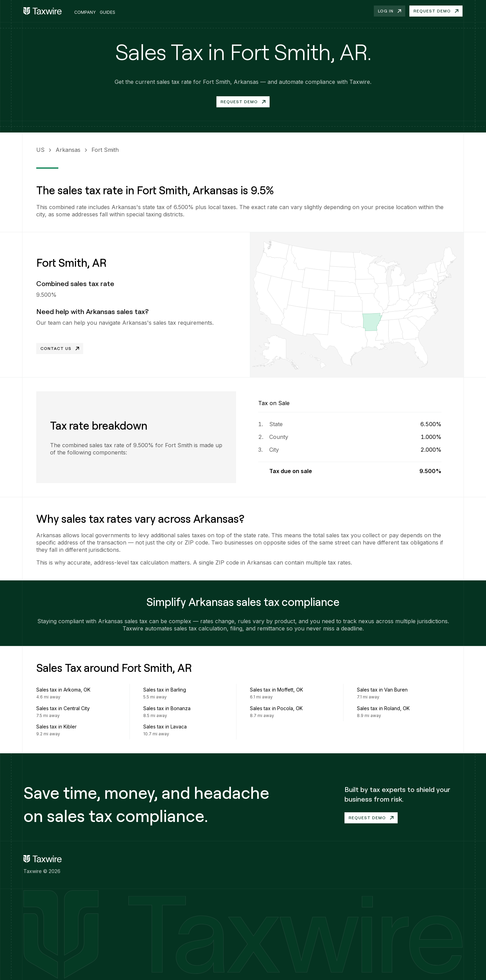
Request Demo (243, 102)
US (40, 150)
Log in (390, 11)
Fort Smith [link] (105, 150)
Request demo (436, 11)
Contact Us (60, 348)
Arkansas (68, 150)
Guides (108, 12)
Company (85, 12)
